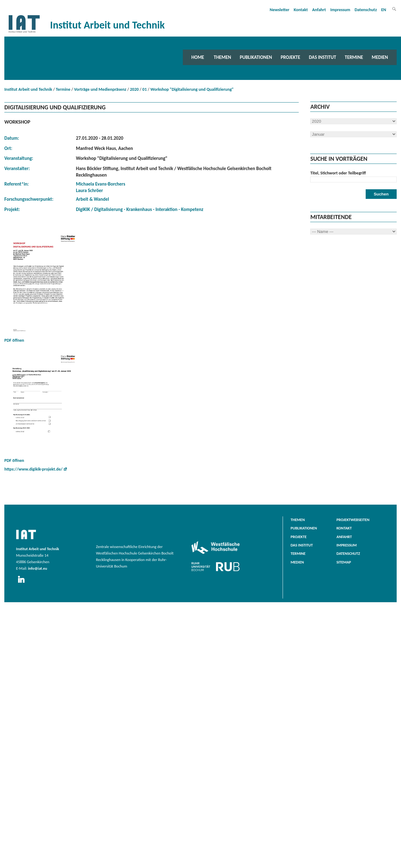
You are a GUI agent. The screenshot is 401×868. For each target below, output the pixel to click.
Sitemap (344, 562)
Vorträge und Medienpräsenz (100, 89)
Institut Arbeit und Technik (28, 89)
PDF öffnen (42, 287)
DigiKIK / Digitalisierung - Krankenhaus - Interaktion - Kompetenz (140, 209)
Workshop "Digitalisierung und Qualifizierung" (192, 89)
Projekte (291, 57)
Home (198, 57)
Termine (354, 57)
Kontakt (301, 10)
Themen (223, 57)
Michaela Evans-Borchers (101, 184)
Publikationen (256, 57)
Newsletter (280, 10)
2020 (134, 89)
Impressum (340, 10)
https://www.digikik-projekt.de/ (33, 469)
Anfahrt (319, 10)
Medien (380, 57)
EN (384, 10)
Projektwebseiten (353, 520)
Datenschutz (366, 10)
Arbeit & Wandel (93, 199)
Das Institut (323, 57)
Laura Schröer (89, 190)
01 (144, 89)
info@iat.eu (37, 568)
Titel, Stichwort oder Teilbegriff (338, 173)
